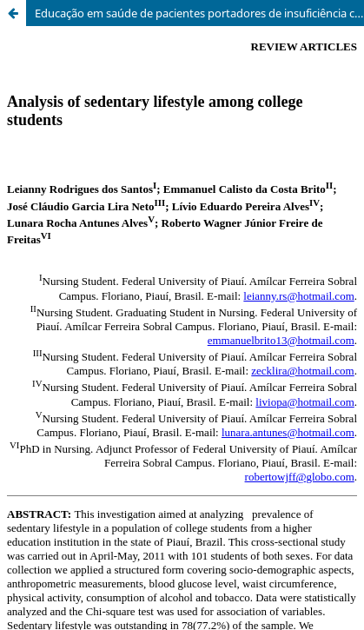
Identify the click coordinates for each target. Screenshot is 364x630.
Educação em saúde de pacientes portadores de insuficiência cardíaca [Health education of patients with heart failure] (199, 13)
